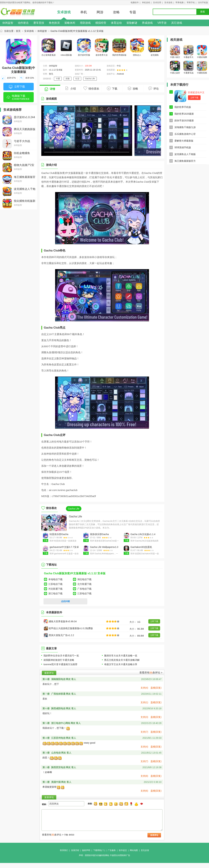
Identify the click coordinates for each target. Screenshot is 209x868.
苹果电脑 (180, 3)
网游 (100, 12)
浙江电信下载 (55, 593)
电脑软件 (135, 3)
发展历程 (75, 850)
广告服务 (112, 850)
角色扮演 (54, 23)
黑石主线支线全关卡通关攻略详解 (122, 660)
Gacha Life (90, 79)
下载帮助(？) (99, 850)
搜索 (203, 12)
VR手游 (162, 23)
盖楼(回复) (156, 688)
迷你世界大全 (102, 47)
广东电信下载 (84, 589)
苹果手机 (191, 3)
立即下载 (17, 87)
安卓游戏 (168, 3)
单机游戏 (146, 3)
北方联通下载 (84, 584)
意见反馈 (145, 850)
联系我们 (64, 850)
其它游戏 (177, 23)
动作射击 (23, 23)
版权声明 (86, 850)
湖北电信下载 (84, 579)
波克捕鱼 (155, 47)
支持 (144, 688)
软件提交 (123, 850)
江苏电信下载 (55, 584)
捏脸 (68, 79)
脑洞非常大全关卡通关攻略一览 (121, 656)
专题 (133, 12)
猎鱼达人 (137, 47)
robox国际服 (66, 47)
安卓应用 (157, 3)
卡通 (58, 79)
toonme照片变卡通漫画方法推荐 (60, 664)
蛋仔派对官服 (84, 47)
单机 (84, 12)
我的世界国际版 (119, 47)
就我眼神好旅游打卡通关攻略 (59, 660)
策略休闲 (70, 23)
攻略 (116, 12)
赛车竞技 (39, 23)
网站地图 (134, 850)
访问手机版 (203, 3)
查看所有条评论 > (151, 673)
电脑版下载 (19, 98)
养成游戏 (147, 23)
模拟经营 (101, 23)
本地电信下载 (55, 579)
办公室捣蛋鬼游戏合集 (49, 48)
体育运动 (116, 23)
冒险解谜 (132, 23)
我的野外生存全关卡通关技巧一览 (61, 656)
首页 (18, 31)
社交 (77, 79)
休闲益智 (8, 23)
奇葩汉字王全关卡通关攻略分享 (121, 664)
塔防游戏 (85, 23)
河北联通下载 (55, 589)
